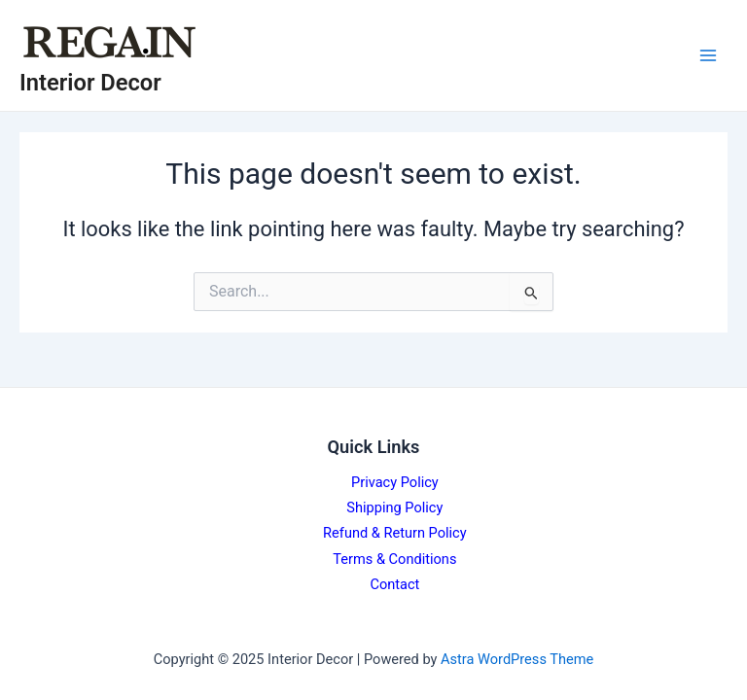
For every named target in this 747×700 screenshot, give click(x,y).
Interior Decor (90, 83)
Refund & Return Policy (395, 533)
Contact (394, 584)
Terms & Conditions (394, 559)
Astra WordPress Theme (517, 659)
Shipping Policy (394, 507)
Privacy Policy (395, 482)
